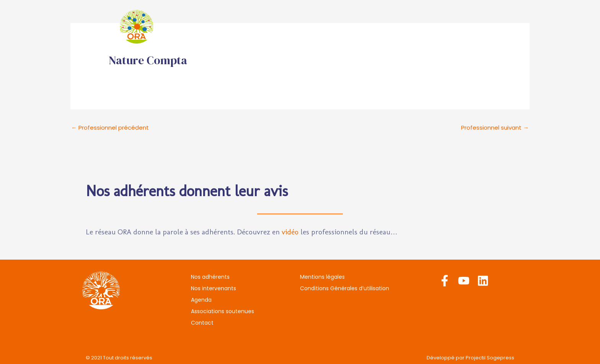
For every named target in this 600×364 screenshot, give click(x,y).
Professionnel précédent (110, 128)
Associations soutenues (430, 27)
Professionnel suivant (495, 128)
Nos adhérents (249, 27)
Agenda (366, 27)
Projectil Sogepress (490, 358)
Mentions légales (322, 277)
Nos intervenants (313, 27)
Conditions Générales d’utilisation (345, 288)
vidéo (290, 232)
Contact (495, 27)
